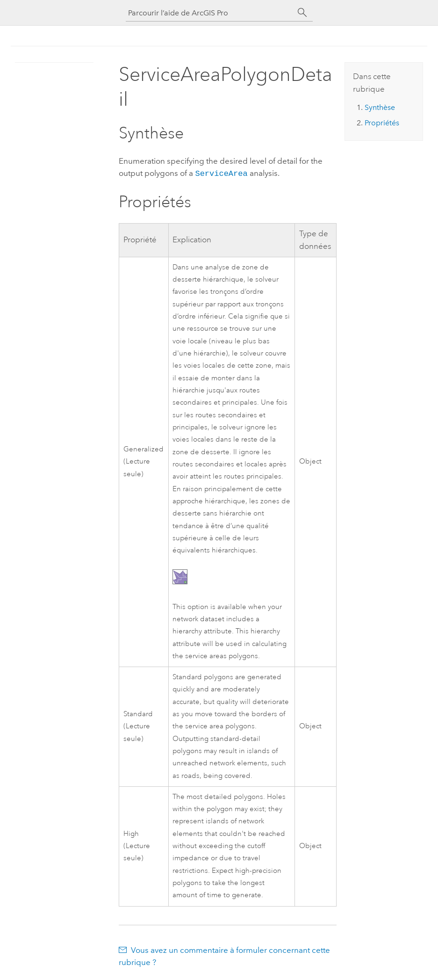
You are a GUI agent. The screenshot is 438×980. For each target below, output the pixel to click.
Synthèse (380, 107)
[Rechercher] (302, 13)
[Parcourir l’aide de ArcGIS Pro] (210, 13)
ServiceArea (221, 173)
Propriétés (382, 123)
